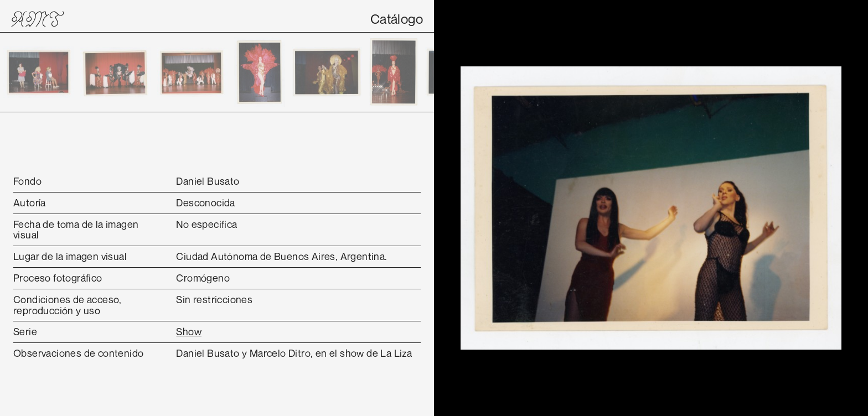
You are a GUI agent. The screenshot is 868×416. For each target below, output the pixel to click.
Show (189, 331)
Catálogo (397, 19)
